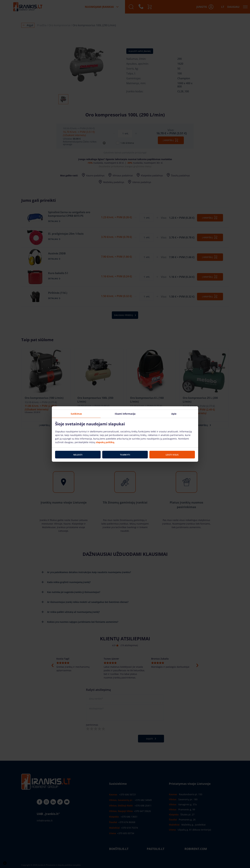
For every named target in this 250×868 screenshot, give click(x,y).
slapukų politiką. (105, 442)
